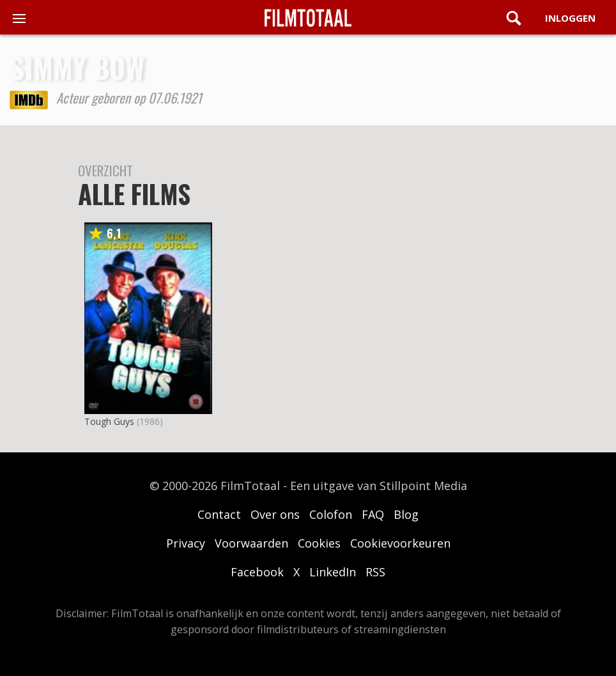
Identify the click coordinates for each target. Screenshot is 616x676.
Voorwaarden (251, 543)
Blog (406, 514)
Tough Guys (109, 421)
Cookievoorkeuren (400, 543)
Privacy (186, 543)
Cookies (319, 543)
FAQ (373, 514)
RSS (375, 572)
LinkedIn (333, 572)
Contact (219, 514)
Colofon (331, 514)
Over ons (275, 514)
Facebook (257, 572)
